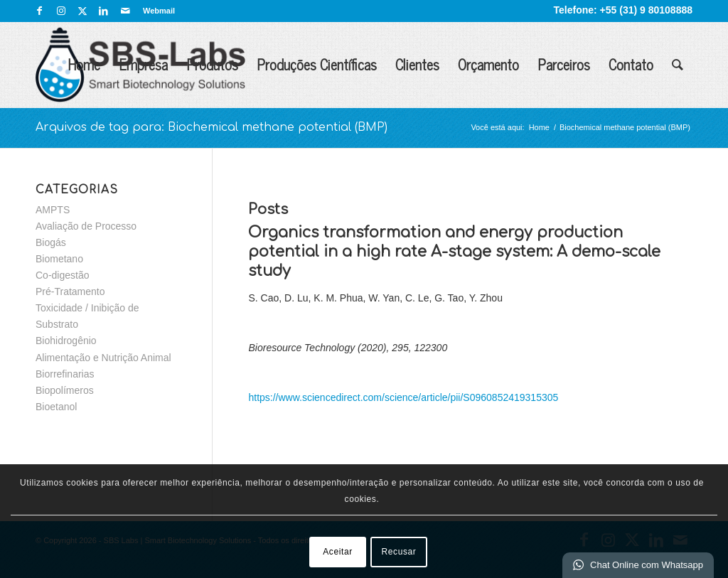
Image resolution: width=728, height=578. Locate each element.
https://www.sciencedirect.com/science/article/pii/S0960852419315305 (403, 397)
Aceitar (338, 552)
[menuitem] (155, 11)
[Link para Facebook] (39, 11)
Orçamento (488, 64)
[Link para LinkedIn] (103, 11)
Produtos (212, 64)
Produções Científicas (317, 64)
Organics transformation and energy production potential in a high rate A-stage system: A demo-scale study (454, 252)
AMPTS (53, 210)
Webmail (159, 11)
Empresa (143, 64)
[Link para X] (82, 11)
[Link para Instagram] (61, 11)
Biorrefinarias (65, 374)
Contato (631, 64)
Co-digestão (63, 275)
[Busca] (678, 65)
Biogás (51, 242)
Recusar (399, 552)
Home (84, 64)
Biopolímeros (65, 390)
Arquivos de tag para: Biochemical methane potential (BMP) (212, 127)
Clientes (417, 64)
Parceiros (564, 64)
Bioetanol (56, 407)
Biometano (59, 259)
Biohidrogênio (66, 341)
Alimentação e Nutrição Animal (103, 358)
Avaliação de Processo (86, 226)
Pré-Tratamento (70, 291)
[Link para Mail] (125, 11)
